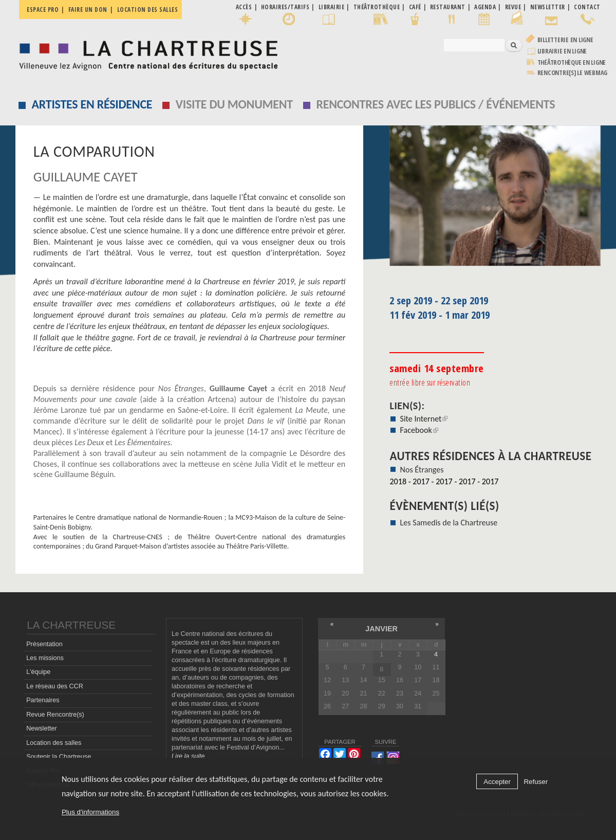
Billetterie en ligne (565, 40)
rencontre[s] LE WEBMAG (573, 73)
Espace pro (43, 10)
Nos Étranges (422, 470)
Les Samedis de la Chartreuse (449, 523)
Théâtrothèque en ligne (572, 62)
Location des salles (148, 10)
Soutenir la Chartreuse (59, 757)
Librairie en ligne (562, 51)
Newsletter (42, 728)
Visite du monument (234, 104)
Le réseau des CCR (55, 686)
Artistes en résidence (92, 104)
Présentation (44, 644)
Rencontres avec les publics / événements (435, 104)
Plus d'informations (90, 812)
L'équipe (38, 672)
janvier (381, 629)
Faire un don (88, 10)
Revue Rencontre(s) (55, 715)
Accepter (497, 782)
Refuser (536, 782)
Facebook (419, 430)
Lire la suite (188, 756)
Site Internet (424, 419)
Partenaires (43, 700)
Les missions (45, 658)
